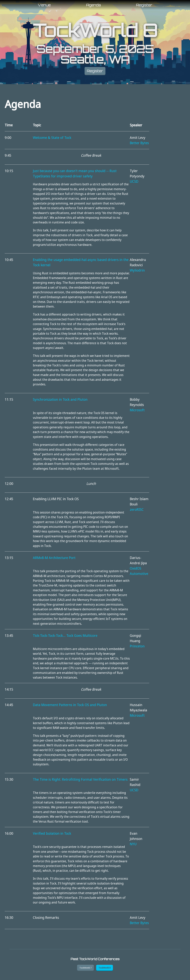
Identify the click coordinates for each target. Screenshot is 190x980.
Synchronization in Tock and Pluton (60, 399)
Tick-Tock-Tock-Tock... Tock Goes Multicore (65, 635)
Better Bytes (139, 143)
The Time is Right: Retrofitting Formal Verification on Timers (80, 779)
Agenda (93, 5)
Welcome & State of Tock (52, 137)
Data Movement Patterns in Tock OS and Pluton (70, 705)
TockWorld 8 (95, 30)
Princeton (137, 646)
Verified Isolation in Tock (52, 833)
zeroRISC (137, 509)
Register (144, 5)
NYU (133, 844)
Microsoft (137, 410)
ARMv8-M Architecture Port (54, 558)
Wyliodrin (137, 270)
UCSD (134, 181)
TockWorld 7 (85, 968)
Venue (44, 5)
